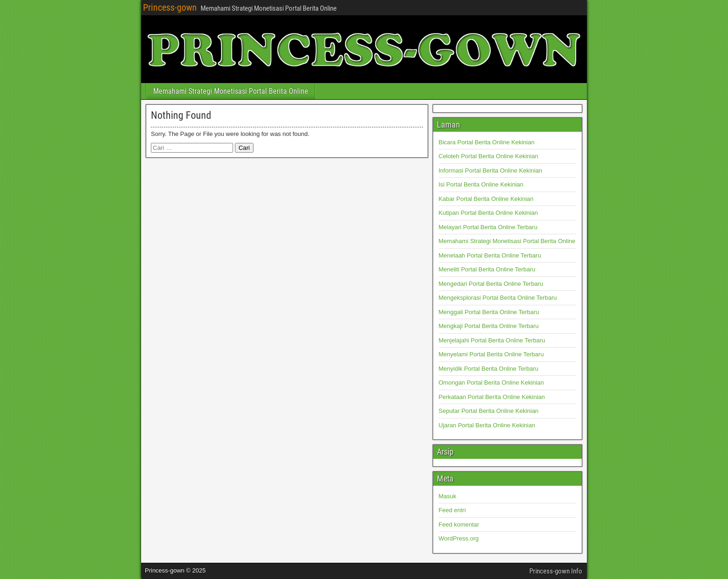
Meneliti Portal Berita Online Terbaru (487, 269)
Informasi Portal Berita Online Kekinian (491, 170)
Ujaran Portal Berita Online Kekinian (487, 425)
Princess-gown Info (556, 571)
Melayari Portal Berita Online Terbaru (488, 227)
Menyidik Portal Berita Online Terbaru (489, 369)
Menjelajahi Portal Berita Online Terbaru (492, 340)
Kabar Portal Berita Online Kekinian (486, 199)
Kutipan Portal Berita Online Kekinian (488, 213)
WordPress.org (459, 538)
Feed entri (452, 510)
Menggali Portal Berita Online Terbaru (489, 312)
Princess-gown (170, 7)
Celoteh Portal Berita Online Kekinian (489, 156)
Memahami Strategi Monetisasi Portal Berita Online (231, 91)
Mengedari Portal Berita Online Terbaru (491, 284)
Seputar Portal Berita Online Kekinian (489, 411)
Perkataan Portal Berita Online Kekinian (492, 397)
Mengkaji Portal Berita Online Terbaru (489, 326)
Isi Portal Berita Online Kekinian (481, 184)
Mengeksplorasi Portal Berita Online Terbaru (498, 298)
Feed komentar (459, 524)
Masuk (448, 496)
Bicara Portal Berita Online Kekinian (487, 142)
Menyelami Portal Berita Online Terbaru (491, 354)
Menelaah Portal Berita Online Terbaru (490, 255)
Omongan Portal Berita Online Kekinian (491, 383)
